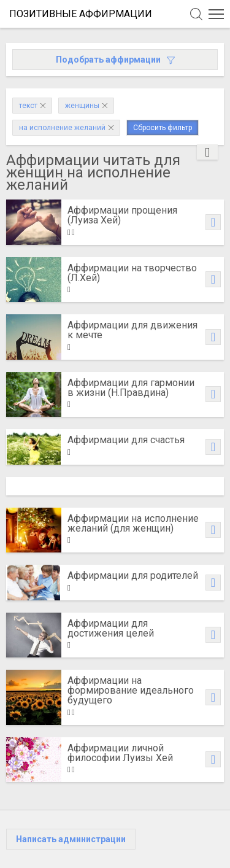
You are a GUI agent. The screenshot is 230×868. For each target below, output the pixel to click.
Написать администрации (71, 839)
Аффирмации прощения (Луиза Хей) (122, 215)
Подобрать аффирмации (115, 60)
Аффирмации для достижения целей (111, 628)
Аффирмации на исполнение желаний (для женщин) (133, 523)
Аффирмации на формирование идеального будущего (131, 690)
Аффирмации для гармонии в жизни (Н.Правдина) (131, 388)
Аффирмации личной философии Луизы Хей (120, 753)
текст (32, 106)
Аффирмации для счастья (126, 440)
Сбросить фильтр (163, 128)
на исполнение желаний (66, 128)
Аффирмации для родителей (133, 575)
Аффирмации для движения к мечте (132, 330)
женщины (86, 106)
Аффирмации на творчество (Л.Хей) (132, 273)
